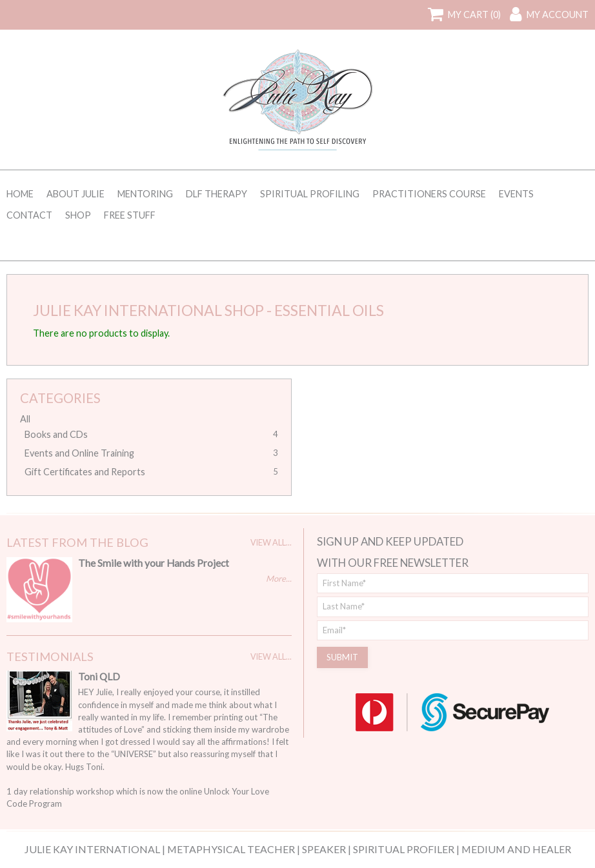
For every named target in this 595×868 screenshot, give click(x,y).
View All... (271, 542)
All (25, 419)
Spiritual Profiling (310, 194)
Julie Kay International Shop (148, 310)
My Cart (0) (474, 15)
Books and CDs (56, 434)
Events (516, 194)
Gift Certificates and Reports (85, 472)
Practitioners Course (429, 194)
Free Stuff (130, 215)
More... (279, 578)
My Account (558, 15)
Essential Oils (329, 310)
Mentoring (145, 194)
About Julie (76, 194)
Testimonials (50, 656)
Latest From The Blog (77, 542)
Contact (29, 215)
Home (20, 194)
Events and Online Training (79, 453)
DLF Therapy (217, 194)
